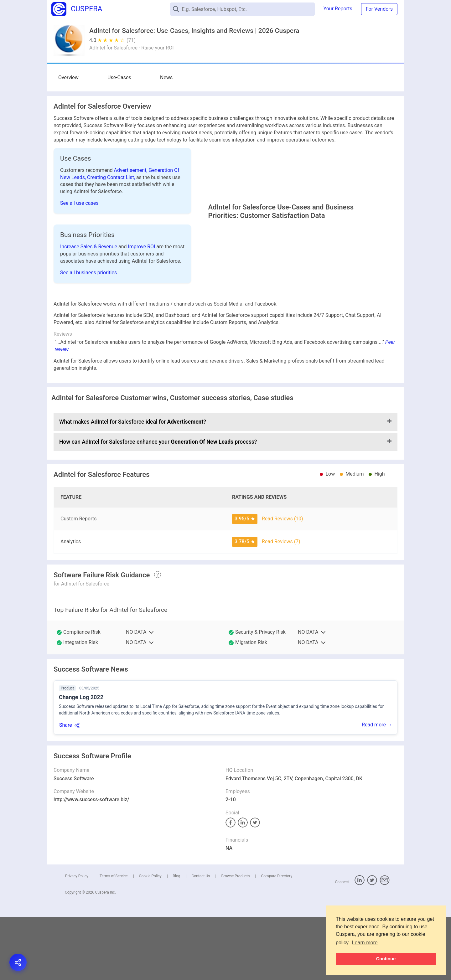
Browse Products (235, 939)
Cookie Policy (150, 939)
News (126, 77)
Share (66, 788)
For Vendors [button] (379, 9)
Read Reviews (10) (283, 582)
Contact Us (201, 939)
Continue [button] (386, 959)
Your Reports (338, 9)
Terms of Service (114, 939)
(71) (131, 40)
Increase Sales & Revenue (89, 274)
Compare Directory (277, 939)
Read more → (377, 788)
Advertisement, (131, 170)
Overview (68, 77)
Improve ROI (142, 274)
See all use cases (79, 203)
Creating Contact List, (112, 177)
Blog (177, 939)
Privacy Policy (77, 939)
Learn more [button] (365, 943)
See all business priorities (88, 300)
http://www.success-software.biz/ (91, 862)
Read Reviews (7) (281, 604)
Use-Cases (99, 77)
